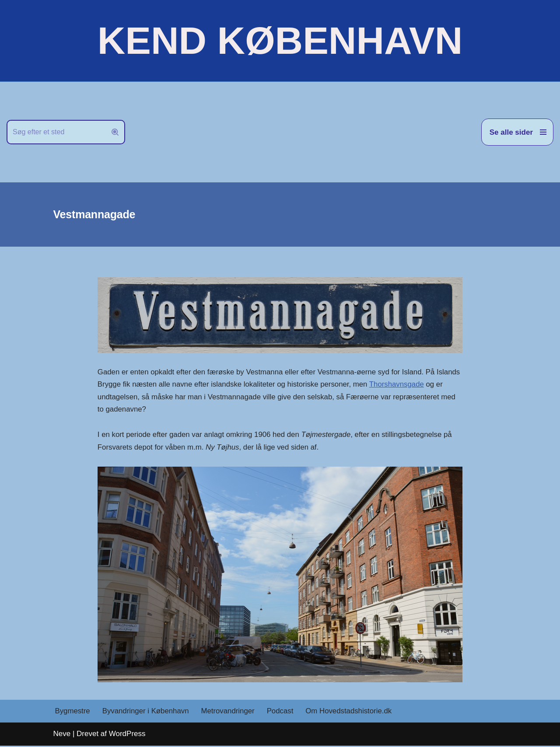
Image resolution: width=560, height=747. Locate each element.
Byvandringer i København (147, 713)
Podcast (282, 713)
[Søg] (56, 132)
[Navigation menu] (517, 132)
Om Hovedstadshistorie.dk (352, 713)
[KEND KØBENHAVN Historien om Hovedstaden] (280, 41)
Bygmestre (73, 713)
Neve (62, 735)
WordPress (127, 735)
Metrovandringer (230, 713)
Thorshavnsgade (142, 397)
